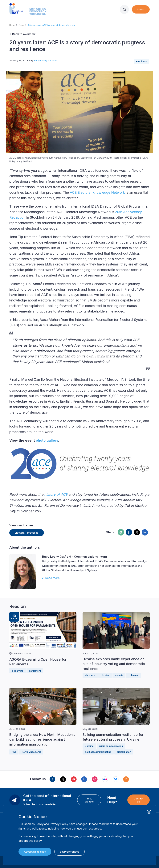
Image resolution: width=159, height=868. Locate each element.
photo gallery (47, 440)
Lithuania (133, 675)
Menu (141, 9)
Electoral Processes (27, 533)
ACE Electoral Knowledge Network (97, 192)
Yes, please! (89, 800)
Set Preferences (69, 852)
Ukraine (105, 675)
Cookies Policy (34, 824)
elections (141, 61)
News (21, 25)
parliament (35, 671)
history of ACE (56, 494)
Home (12, 25)
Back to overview (24, 34)
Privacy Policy (59, 824)
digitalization (124, 752)
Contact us (138, 800)
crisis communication (111, 746)
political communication (98, 752)
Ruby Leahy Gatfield (45, 60)
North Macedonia (31, 752)
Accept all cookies (35, 852)
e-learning (18, 671)
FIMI (14, 752)
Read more (52, 578)
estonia (119, 675)
